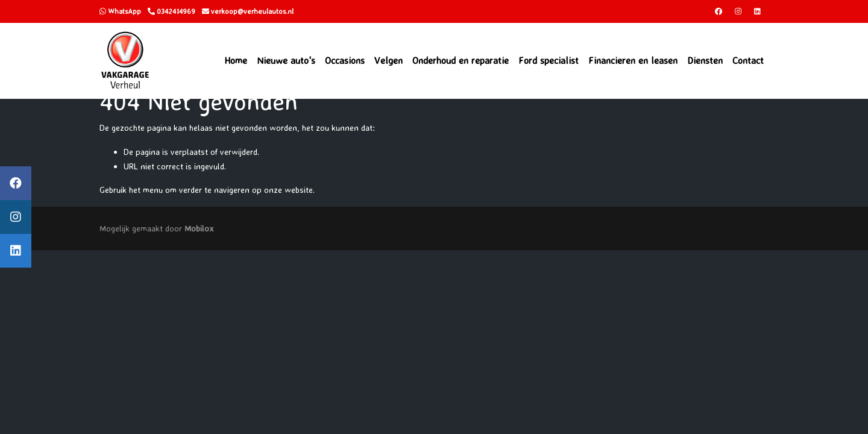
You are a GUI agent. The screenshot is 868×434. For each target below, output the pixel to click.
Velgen (388, 60)
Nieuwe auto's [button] (286, 60)
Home (236, 60)
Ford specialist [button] (549, 60)
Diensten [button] (705, 60)
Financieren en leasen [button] (633, 60)
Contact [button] (748, 60)
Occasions (345, 60)
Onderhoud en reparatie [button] (461, 60)
